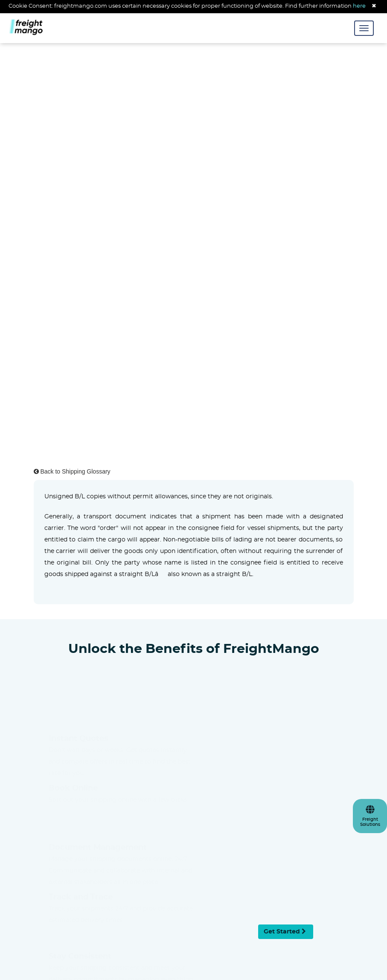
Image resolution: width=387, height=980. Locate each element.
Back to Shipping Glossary (75, 471)
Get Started (286, 932)
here (359, 6)
